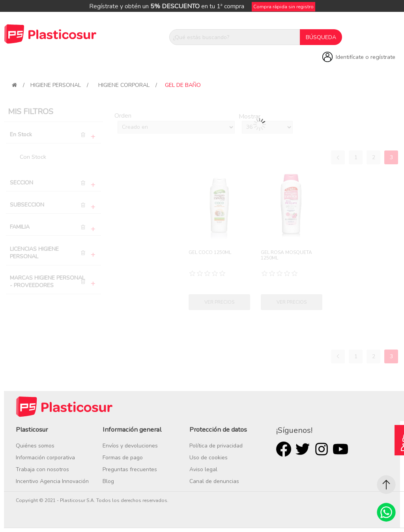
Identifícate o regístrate (366, 57)
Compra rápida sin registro (283, 7)
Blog (108, 481)
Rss (322, 449)
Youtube (340, 449)
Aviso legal (203, 469)
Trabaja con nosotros (42, 469)
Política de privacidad (216, 446)
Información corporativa (45, 458)
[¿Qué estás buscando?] (235, 37)
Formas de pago (123, 458)
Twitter (303, 449)
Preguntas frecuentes (130, 469)
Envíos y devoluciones (130, 446)
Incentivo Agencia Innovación (52, 481)
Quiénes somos (35, 446)
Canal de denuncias (214, 481)
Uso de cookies (209, 458)
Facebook (284, 449)
